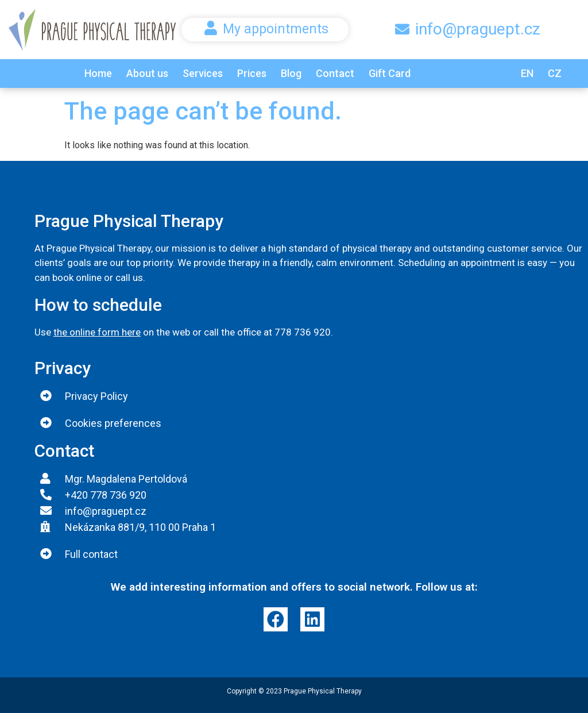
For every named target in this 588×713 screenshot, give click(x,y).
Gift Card (390, 73)
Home (98, 73)
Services (203, 73)
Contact (335, 73)
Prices (252, 73)
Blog (291, 73)
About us (147, 73)
